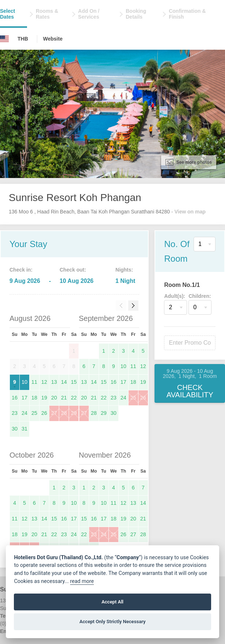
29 (74, 413)
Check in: (21, 270)
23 (15, 413)
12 (44, 382)
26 (44, 413)
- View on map (188, 212)
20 (54, 398)
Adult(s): (175, 296)
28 (64, 413)
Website (53, 39)
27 (54, 413)
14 (64, 382)
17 (24, 398)
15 (74, 382)
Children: (200, 296)
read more (82, 581)
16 (15, 398)
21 (64, 398)
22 (74, 398)
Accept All (113, 602)
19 (44, 398)
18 (34, 398)
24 (24, 413)
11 (34, 382)
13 (54, 382)
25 (34, 413)
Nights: (124, 270)
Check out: (73, 270)
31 (24, 429)
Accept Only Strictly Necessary (112, 622)
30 (15, 429)
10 (24, 382)
